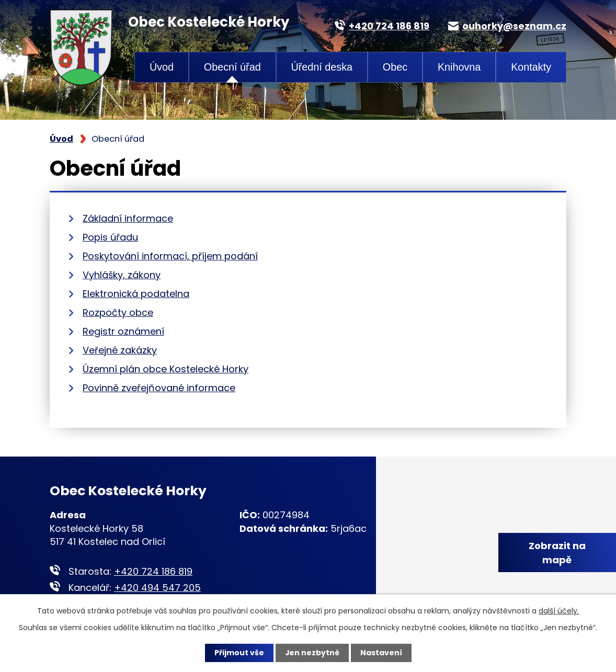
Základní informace (128, 218)
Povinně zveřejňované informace (159, 388)
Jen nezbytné (312, 653)
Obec (395, 67)
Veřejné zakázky (120, 350)
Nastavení (381, 653)
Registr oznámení (123, 331)
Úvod (162, 67)
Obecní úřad (232, 67)
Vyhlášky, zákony (122, 275)
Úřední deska (322, 67)
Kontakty (531, 67)
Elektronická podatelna (136, 294)
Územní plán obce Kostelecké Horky (166, 369)
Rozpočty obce (118, 312)
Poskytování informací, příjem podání (170, 256)
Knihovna (459, 67)
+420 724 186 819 (153, 571)
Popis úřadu (110, 237)
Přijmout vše (239, 653)
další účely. (559, 611)
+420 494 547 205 (157, 588)
